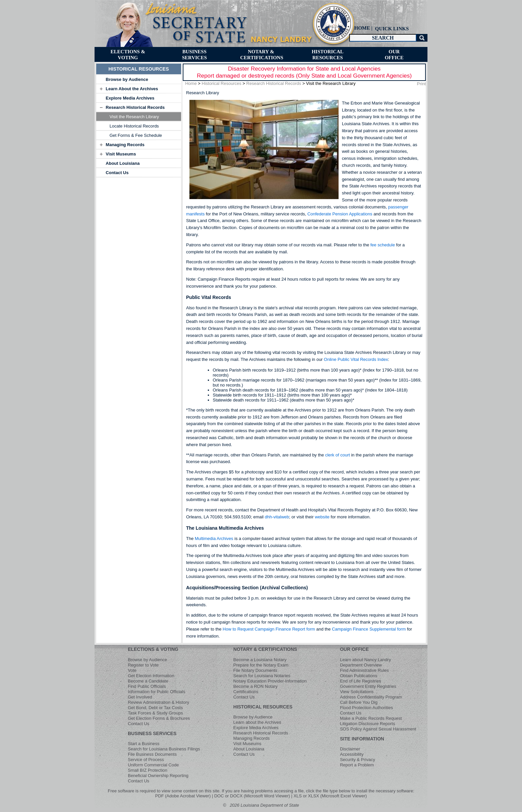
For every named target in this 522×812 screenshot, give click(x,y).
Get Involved (140, 697)
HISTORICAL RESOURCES (263, 707)
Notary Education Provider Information (270, 681)
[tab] (139, 79)
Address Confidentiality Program (371, 697)
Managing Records (125, 145)
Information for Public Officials (156, 692)
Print (421, 84)
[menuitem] (391, 28)
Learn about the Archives (257, 722)
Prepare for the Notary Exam (261, 665)
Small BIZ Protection (148, 770)
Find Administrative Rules (364, 670)
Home (191, 83)
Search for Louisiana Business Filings (164, 749)
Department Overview (361, 665)
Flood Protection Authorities (366, 708)
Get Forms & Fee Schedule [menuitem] (136, 135)
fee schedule (383, 245)
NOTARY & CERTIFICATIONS (265, 649)
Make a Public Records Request (371, 718)
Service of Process (146, 760)
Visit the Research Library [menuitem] (134, 117)
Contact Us (117, 173)
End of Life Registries (361, 681)
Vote (132, 670)
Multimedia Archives (214, 539)
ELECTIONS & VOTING (153, 649)
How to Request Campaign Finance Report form (269, 629)
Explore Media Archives (130, 98)
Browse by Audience (127, 79)
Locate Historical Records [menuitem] (134, 126)
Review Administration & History (158, 702)
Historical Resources (222, 83)
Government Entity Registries (368, 686)
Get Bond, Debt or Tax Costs (155, 708)
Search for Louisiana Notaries (262, 676)
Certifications (246, 692)
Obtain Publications (359, 676)
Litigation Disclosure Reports (367, 724)
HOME (362, 28)
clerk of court (338, 455)
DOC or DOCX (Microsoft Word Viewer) (252, 796)
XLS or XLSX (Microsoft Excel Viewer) (330, 796)
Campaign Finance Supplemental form (369, 629)
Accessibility (352, 754)
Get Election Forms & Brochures (159, 718)
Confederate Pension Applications (340, 214)
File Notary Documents (255, 670)
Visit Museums (121, 154)
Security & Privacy (357, 760)
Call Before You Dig (359, 702)
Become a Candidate (148, 681)
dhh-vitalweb (277, 517)
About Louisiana (123, 163)
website (322, 517)
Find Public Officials (147, 686)
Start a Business (144, 744)
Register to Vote (143, 665)
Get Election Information (151, 676)
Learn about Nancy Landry (365, 660)
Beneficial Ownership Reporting (158, 776)
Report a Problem (357, 765)
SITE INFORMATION (362, 739)
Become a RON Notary (256, 686)
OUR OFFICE (354, 649)
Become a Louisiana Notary (260, 660)
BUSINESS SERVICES (152, 733)
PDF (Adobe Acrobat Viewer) (183, 796)
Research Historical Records (135, 107)
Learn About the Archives (132, 89)
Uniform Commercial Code (153, 765)
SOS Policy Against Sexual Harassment (378, 729)
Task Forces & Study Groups (155, 713)
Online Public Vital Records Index (356, 359)
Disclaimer (350, 749)
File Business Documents (152, 754)
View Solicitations (357, 692)
